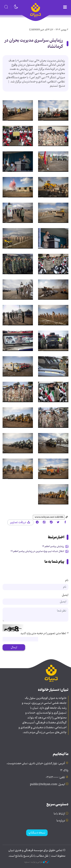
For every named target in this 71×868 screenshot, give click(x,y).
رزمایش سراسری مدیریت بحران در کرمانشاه (34, 43)
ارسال (14, 647)
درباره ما (61, 821)
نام (67, 580)
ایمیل (65, 595)
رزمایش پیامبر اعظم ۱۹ (53, 546)
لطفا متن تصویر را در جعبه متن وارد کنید (44, 633)
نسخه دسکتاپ (37, 833)
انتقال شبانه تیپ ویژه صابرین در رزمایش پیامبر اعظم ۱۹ (37, 551)
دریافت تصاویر (20, 522)
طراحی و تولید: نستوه (37, 862)
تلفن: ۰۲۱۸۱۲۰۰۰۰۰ (55, 777)
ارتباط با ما (59, 814)
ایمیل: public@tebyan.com (47, 784)
